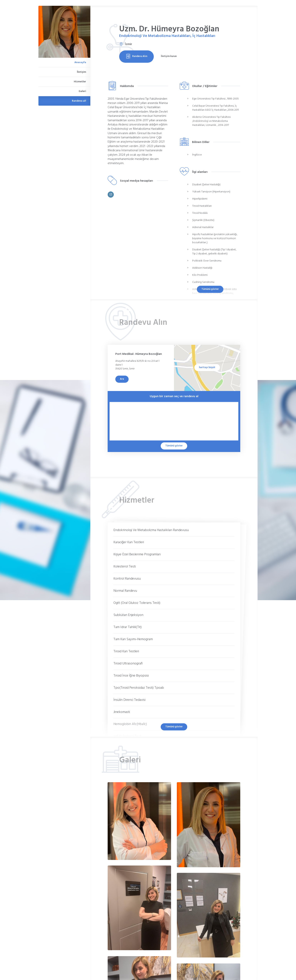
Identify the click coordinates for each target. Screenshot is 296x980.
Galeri (82, 91)
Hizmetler (80, 82)
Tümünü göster (210, 289)
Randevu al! (79, 101)
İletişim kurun (169, 56)
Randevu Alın (136, 56)
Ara (122, 379)
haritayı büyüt (207, 367)
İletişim (81, 72)
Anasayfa (80, 62)
